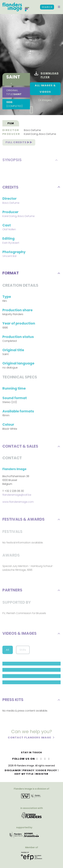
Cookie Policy (46, 770)
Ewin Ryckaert (11, 243)
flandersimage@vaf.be (17, 495)
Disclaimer (13, 770)
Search (47, 7)
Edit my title (24, 774)
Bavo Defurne (32, 131)
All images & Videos (45, 89)
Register (42, 774)
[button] (59, 7)
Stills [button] (23, 650)
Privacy (28, 770)
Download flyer (46, 75)
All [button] (8, 650)
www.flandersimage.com (18, 502)
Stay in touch (31, 752)
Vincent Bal (9, 257)
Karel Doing (31, 135)
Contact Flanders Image (30, 738)
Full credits (19, 143)
